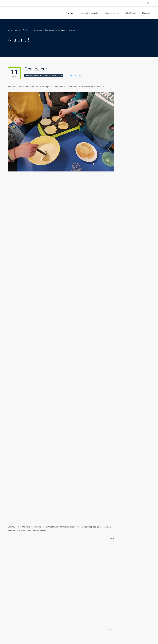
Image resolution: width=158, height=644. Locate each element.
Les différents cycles (90, 13)
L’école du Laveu (112, 13)
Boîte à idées (130, 13)
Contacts (146, 13)
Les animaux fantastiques (37, 75)
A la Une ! (70, 13)
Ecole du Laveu (55, 75)
